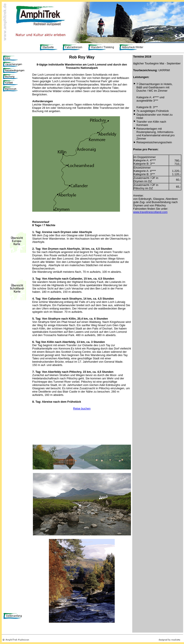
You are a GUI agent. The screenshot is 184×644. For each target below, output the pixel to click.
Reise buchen (82, 408)
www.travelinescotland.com (150, 212)
